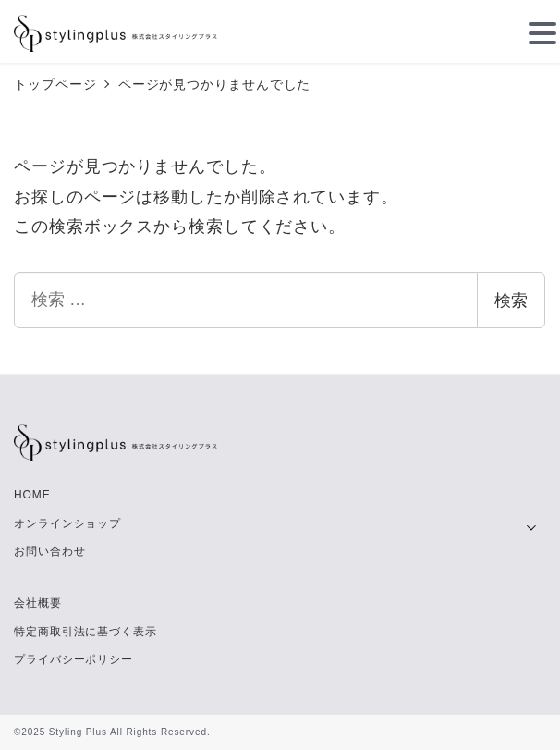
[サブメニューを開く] (531, 525)
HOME (32, 495)
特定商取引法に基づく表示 (85, 632)
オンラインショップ (67, 523)
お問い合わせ (49, 551)
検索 (511, 301)
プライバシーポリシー (73, 659)
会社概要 (38, 603)
